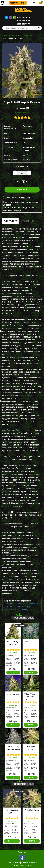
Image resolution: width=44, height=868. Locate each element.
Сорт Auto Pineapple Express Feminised (21, 604)
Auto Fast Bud (13, 694)
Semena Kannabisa (10, 36)
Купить (22, 190)
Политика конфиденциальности (22, 862)
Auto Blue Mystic (32, 810)
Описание (10, 221)
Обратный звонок (18, 3)
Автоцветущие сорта (28, 36)
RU (35, 3)
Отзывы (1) (27, 221)
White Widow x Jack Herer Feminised (31, 697)
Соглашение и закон (22, 865)
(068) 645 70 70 (24, 24)
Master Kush (31, 642)
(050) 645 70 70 (24, 17)
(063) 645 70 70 (24, 21)
